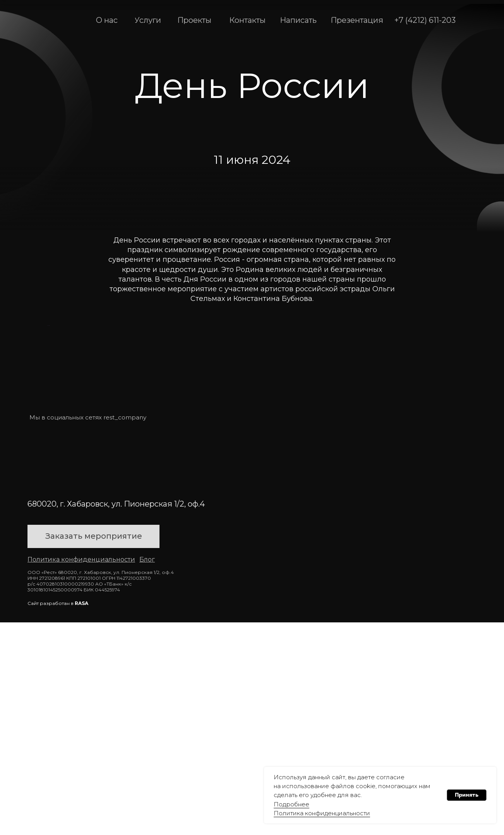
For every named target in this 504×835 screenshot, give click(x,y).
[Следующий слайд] (457, 432)
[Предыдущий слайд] (47, 432)
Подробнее (291, 804)
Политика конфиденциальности (322, 813)
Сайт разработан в (58, 816)
